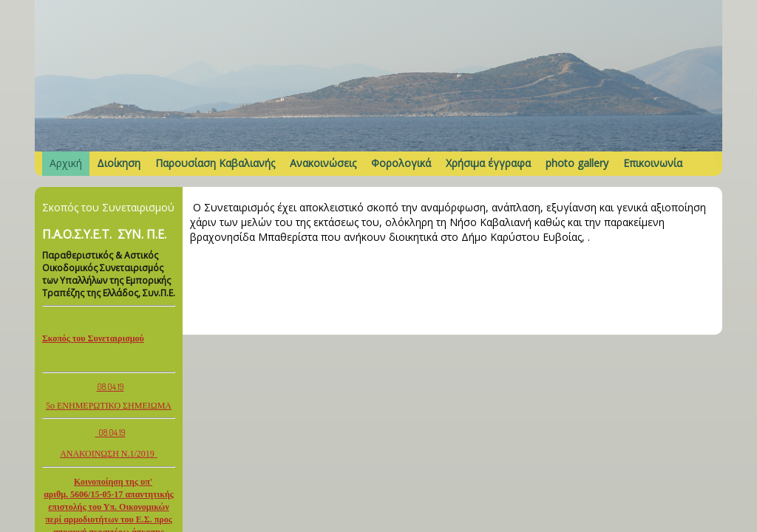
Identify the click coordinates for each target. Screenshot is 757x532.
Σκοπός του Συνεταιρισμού (93, 338)
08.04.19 (111, 387)
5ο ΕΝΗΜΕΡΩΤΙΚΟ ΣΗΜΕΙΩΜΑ (109, 406)
